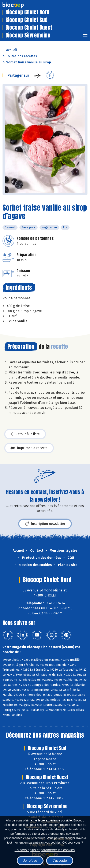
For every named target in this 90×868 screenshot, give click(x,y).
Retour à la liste (25, 434)
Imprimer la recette (29, 448)
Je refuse (30, 861)
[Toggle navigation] (85, 36)
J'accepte (60, 861)
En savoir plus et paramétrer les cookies (45, 850)
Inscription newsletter (45, 524)
